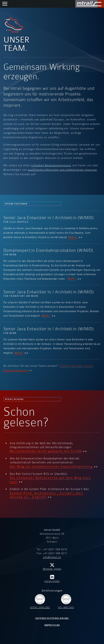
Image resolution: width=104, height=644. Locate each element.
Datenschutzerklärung (52, 619)
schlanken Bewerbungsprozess (51, 165)
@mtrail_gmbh (52, 567)
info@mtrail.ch (52, 557)
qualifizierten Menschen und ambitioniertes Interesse (62, 170)
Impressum (52, 625)
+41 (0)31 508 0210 (55, 549)
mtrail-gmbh (52, 579)
